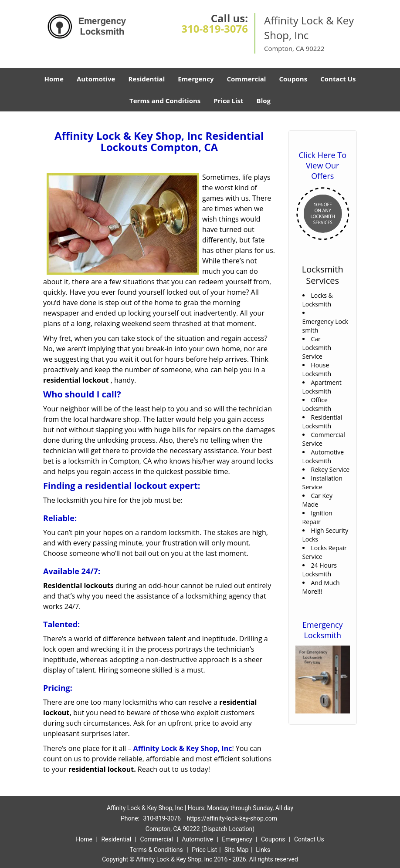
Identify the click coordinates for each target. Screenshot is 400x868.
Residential (146, 79)
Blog (264, 101)
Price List (228, 101)
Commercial (246, 79)
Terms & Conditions (156, 850)
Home (54, 79)
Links (263, 850)
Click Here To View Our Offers (323, 165)
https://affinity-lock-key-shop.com (232, 818)
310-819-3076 (215, 29)
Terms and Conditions (165, 101)
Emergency (196, 79)
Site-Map (236, 850)
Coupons (293, 79)
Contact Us (338, 79)
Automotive (96, 79)
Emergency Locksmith (323, 630)
